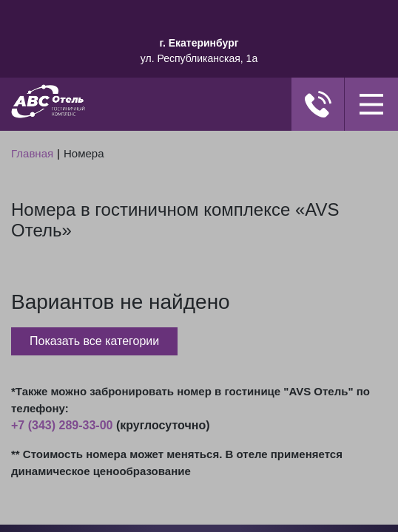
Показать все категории (94, 341)
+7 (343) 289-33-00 (62, 425)
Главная (32, 153)
